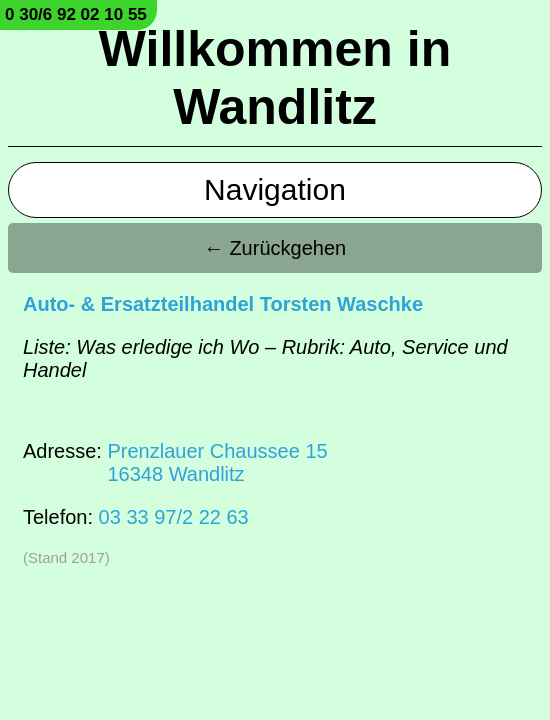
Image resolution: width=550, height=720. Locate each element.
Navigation (275, 189)
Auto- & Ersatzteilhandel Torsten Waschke (223, 304)
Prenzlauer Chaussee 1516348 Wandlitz (217, 462)
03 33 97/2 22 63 (174, 517)
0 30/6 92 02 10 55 (76, 14)
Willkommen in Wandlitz (275, 78)
